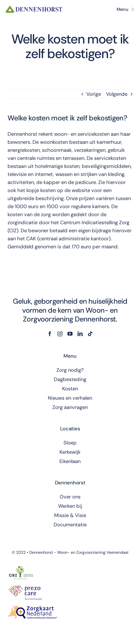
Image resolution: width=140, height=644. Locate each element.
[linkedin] (80, 334)
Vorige (94, 94)
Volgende (117, 94)
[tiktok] (90, 334)
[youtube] (70, 334)
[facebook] (50, 334)
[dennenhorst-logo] (34, 7)
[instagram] (60, 334)
